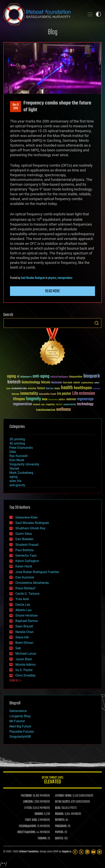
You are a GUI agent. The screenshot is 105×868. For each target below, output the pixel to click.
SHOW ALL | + (15, 681)
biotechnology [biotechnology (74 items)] (31, 382)
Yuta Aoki (22, 599)
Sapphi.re (67, 852)
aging (13, 477)
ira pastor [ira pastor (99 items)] (64, 394)
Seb (18, 648)
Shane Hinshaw (26, 615)
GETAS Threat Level (52, 781)
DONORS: (39, 814)
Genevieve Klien (26, 517)
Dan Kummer (25, 577)
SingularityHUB (20, 737)
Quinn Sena (24, 534)
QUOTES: (59, 839)
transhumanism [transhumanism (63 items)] (46, 410)
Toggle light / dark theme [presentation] (98, 14)
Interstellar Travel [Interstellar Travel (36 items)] (47, 394)
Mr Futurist (17, 721)
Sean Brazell (24, 626)
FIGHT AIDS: (31, 820)
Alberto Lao (23, 610)
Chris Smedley (25, 675)
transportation (65, 278)
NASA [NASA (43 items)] (45, 400)
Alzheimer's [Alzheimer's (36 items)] (26, 377)
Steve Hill (22, 637)
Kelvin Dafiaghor (27, 561)
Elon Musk (17, 460)
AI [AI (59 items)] (18, 377)
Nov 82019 (16, 107)
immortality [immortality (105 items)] (29, 394)
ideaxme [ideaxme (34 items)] (15, 394)
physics (52, 278)
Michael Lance (26, 654)
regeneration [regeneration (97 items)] (22, 404)
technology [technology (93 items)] (85, 404)
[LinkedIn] (87, 852)
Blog (53, 32)
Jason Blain (24, 659)
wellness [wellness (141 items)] (63, 410)
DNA (13, 452)
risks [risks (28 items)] (43, 405)
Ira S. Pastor (24, 670)
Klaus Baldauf (25, 588)
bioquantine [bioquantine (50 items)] (76, 377)
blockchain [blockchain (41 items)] (57, 383)
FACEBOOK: (26, 796)
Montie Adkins (25, 665)
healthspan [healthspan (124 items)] (83, 388)
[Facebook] (75, 852)
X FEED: (28, 808)
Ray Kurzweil (18, 456)
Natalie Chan (24, 632)
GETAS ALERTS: (63, 802)
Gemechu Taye (26, 556)
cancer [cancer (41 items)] (77, 383)
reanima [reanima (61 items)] (71, 399)
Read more (53, 291)
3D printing (17, 439)
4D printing (17, 443)
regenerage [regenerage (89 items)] (85, 399)
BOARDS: (59, 814)
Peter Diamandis (21, 448)
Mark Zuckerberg (21, 473)
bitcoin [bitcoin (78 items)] (46, 382)
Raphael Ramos (27, 621)
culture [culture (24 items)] (97, 383)
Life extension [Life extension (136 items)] (84, 394)
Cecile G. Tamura (27, 594)
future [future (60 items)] (41, 388)
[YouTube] (93, 852)
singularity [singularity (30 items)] (50, 405)
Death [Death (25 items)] (8, 389)
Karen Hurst (24, 566)
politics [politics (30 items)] (62, 400)
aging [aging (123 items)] (11, 376)
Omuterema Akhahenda (32, 583)
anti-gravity (17, 485)
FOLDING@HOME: (28, 826)
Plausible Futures (22, 732)
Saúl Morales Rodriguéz (33, 278)
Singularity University (24, 464)
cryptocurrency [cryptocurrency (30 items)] (87, 383)
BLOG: (58, 808)
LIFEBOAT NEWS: (63, 796)
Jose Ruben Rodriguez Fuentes (37, 572)
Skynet (14, 468)
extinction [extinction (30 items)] (32, 389)
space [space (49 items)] (59, 404)
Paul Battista (24, 550)
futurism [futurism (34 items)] (50, 389)
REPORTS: (60, 820)
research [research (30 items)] (37, 405)
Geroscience (18, 711)
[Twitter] (81, 852)
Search (97, 323)
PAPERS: (59, 832)
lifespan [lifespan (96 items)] (19, 399)
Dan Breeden (24, 539)
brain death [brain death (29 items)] (68, 383)
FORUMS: (42, 839)
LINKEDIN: (28, 802)
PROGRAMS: (61, 826)
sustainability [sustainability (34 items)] (70, 405)
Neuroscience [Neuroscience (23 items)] (53, 400)
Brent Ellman (24, 643)
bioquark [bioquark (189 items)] (92, 376)
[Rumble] (99, 852)
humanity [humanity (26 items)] (96, 389)
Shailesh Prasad (27, 545)
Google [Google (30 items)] (57, 389)
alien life (15, 481)
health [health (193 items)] (67, 388)
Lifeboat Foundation (29, 852)
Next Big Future (20, 726)
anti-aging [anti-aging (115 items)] (41, 376)
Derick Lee (23, 605)
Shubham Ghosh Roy (30, 528)
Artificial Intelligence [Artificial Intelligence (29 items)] (59, 377)
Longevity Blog (20, 716)
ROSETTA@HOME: (27, 832)
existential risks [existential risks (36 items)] (19, 389)
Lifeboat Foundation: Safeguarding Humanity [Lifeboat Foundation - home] (42, 14)
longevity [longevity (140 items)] (33, 399)
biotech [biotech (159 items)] (14, 382)
